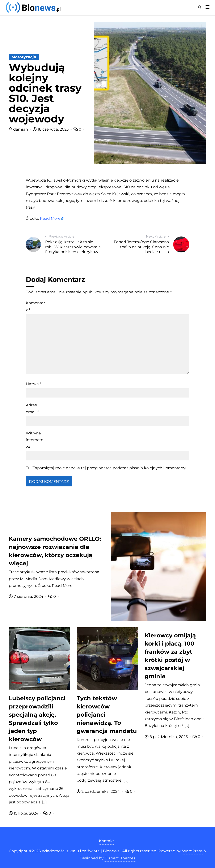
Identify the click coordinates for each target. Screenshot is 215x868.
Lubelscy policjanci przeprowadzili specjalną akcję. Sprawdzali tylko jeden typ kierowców (37, 719)
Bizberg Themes (120, 858)
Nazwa (34, 384)
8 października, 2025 (167, 737)
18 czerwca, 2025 (51, 129)
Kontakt (106, 841)
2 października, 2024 (99, 791)
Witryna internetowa (35, 440)
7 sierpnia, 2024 (27, 596)
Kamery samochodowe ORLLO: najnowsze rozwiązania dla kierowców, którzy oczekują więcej (55, 551)
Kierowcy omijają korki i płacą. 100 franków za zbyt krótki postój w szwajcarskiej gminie (170, 656)
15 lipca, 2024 (24, 813)
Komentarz (35, 306)
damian (19, 129)
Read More (50, 218)
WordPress (192, 851)
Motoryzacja (24, 57)
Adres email (32, 408)
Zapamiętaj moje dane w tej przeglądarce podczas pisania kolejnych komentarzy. (109, 468)
